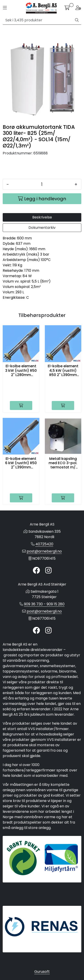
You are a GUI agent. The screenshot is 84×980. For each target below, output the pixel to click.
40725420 (44, 544)
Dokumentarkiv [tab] (42, 228)
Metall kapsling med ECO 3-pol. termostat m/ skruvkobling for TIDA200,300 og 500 (63, 463)
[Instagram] (48, 571)
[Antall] (42, 184)
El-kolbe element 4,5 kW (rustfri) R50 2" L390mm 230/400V (63, 370)
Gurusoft (42, 972)
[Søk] (38, 20)
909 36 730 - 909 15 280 (44, 604)
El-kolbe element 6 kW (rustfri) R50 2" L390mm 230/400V (21, 463)
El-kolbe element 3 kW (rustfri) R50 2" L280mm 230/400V (21, 370)
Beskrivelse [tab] (42, 217)
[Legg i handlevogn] (42, 199)
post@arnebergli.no (44, 551)
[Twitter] (36, 571)
